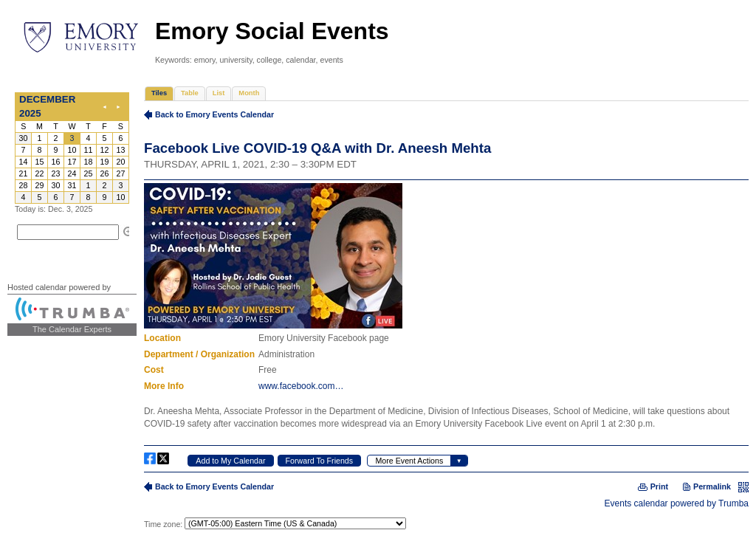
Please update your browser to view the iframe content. (72, 148)
